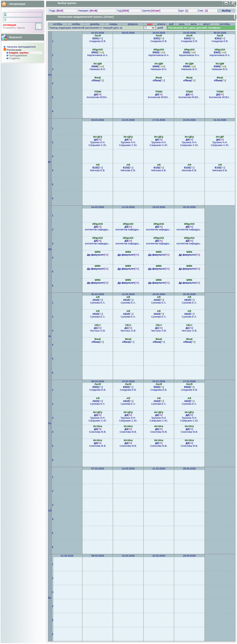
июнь (182, 24)
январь (113, 24)
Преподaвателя (18, 55)
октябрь (58, 24)
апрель (161, 24)
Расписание (14, 50)
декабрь (95, 24)
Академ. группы (19, 53)
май (171, 24)
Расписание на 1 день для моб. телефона (194, 28)
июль (194, 24)
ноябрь (76, 24)
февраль (133, 24)
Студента (14, 58)
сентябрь (225, 24)
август (207, 24)
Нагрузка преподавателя (21, 47)
